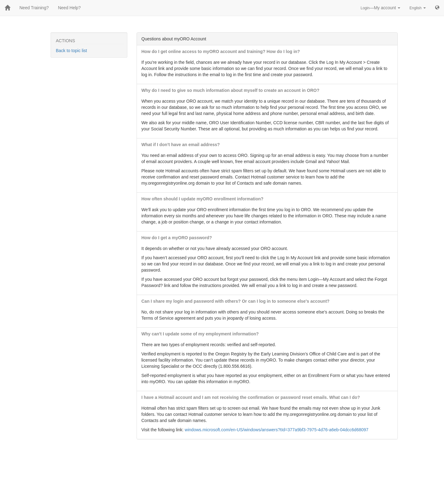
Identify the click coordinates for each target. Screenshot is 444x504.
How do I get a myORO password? (177, 238)
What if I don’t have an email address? (181, 145)
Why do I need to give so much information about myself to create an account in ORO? (230, 90)
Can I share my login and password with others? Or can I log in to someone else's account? (236, 301)
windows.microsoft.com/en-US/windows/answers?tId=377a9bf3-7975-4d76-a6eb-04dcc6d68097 (277, 430)
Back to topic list (71, 51)
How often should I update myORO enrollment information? (203, 199)
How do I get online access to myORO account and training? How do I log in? (221, 51)
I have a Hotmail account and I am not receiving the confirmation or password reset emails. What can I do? (251, 397)
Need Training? (34, 8)
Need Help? (69, 8)
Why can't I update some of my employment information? (200, 334)
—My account (381, 8)
